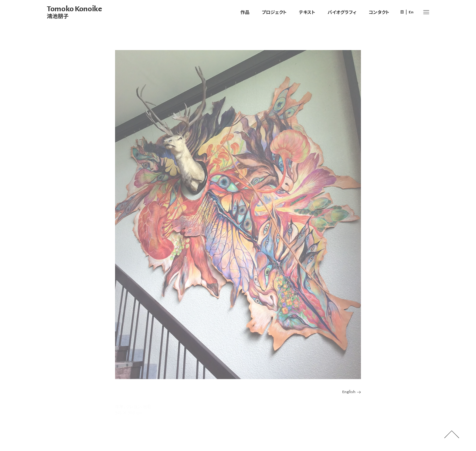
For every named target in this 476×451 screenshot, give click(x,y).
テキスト (307, 12)
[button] (426, 12)
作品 (245, 12)
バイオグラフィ (342, 12)
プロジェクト (274, 12)
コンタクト (379, 12)
